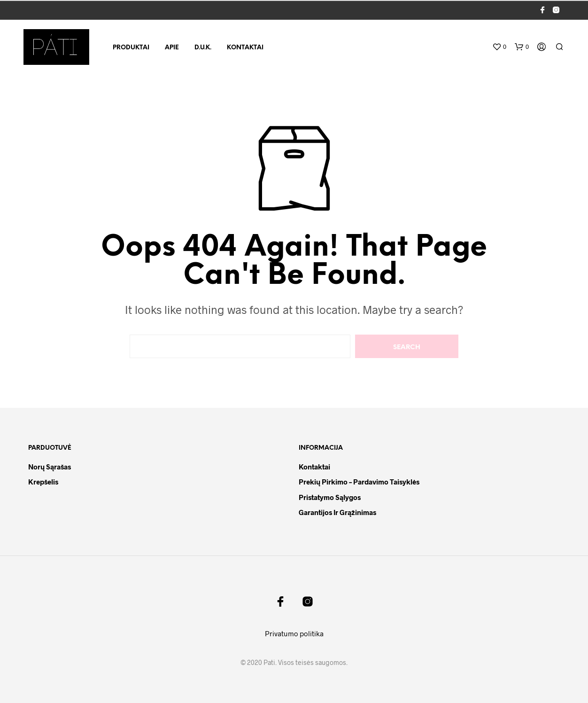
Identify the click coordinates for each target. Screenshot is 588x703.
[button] (499, 47)
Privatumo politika (294, 633)
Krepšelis (43, 482)
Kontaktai (245, 48)
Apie (172, 48)
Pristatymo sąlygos (330, 497)
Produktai (131, 48)
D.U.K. (203, 48)
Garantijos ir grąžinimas (337, 512)
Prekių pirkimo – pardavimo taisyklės (359, 482)
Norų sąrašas (50, 467)
